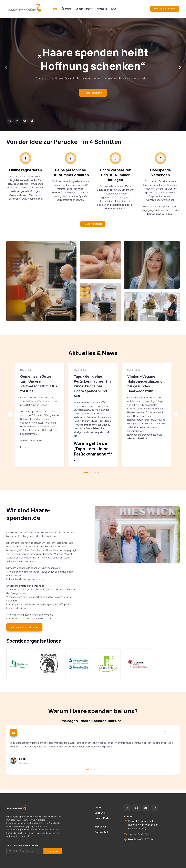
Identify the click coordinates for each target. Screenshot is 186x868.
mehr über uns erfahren (24, 627)
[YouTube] (25, 121)
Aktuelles (102, 9)
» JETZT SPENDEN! (93, 224)
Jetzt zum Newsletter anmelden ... (24, 845)
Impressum (101, 827)
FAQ (113, 9)
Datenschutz (102, 832)
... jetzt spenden (93, 93)
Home (98, 807)
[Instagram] (10, 121)
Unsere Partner (84, 9)
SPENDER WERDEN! (165, 9)
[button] (86, 473)
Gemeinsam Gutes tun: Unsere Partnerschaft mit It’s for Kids (39, 384)
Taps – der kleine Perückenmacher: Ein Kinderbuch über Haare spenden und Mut (92, 386)
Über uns (66, 9)
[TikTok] (32, 121)
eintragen (53, 851)
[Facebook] (17, 121)
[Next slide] (180, 68)
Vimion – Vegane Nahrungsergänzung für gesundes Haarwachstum (145, 384)
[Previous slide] (10, 415)
